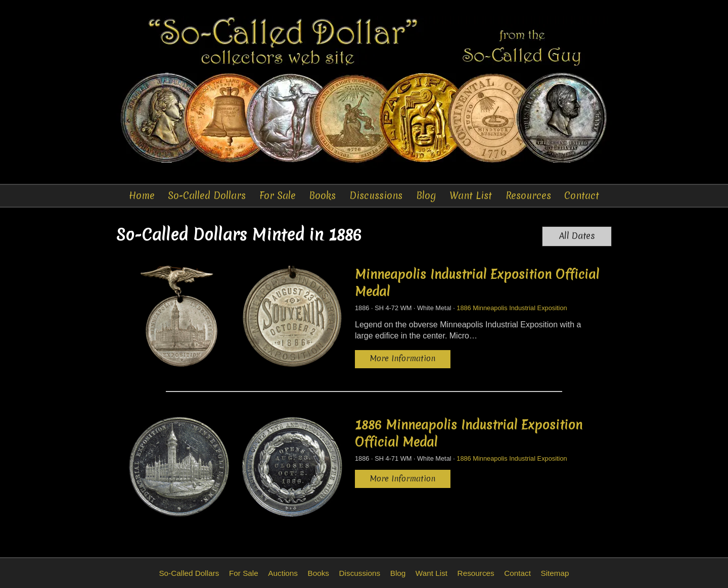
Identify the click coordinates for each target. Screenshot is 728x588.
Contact (582, 195)
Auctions (283, 573)
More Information (403, 358)
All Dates (577, 236)
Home (142, 195)
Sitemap (555, 573)
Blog (426, 195)
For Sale (278, 195)
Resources (528, 195)
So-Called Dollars (207, 195)
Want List (471, 195)
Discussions (376, 195)
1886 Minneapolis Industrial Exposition (512, 308)
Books (322, 195)
